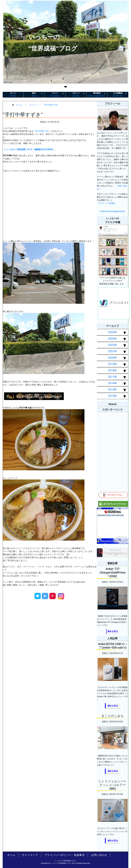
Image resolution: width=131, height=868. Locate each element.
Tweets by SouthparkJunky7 (113, 211)
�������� (122, 537)
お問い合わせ (99, 855)
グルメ (55, 95)
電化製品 (97, 95)
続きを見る (113, 631)
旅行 (34, 95)
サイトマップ (30, 855)
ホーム (13, 95)
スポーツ (76, 95)
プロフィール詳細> (107, 203)
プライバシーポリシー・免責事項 (64, 855)
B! (45, 596)
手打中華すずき (42, 131)
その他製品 (118, 95)
